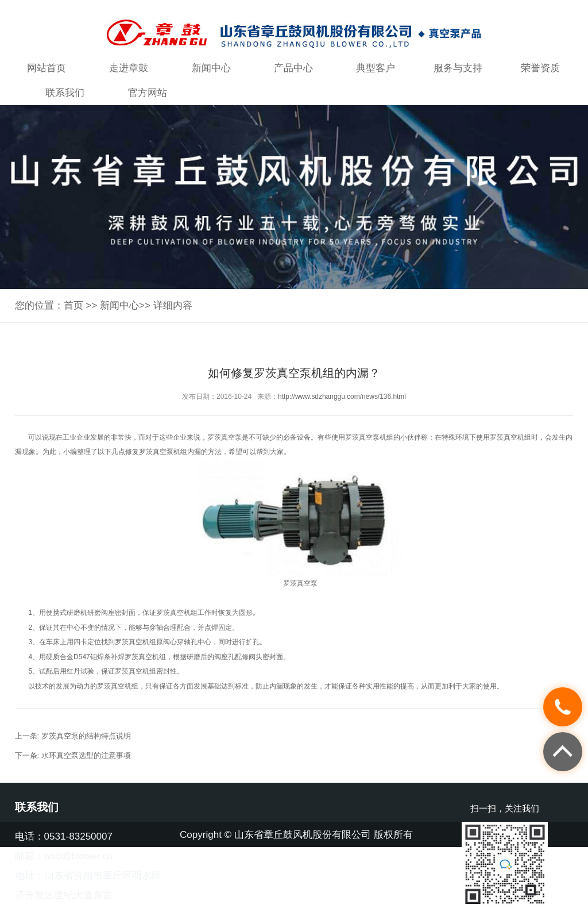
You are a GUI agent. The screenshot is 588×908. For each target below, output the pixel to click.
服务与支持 (458, 68)
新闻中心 (211, 68)
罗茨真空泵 (225, 437)
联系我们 (65, 93)
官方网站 (148, 93)
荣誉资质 (540, 68)
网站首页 (47, 68)
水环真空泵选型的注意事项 (86, 755)
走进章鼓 (129, 68)
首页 (73, 305)
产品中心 (293, 68)
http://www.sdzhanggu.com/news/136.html (342, 397)
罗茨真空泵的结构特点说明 (86, 736)
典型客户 (376, 68)
